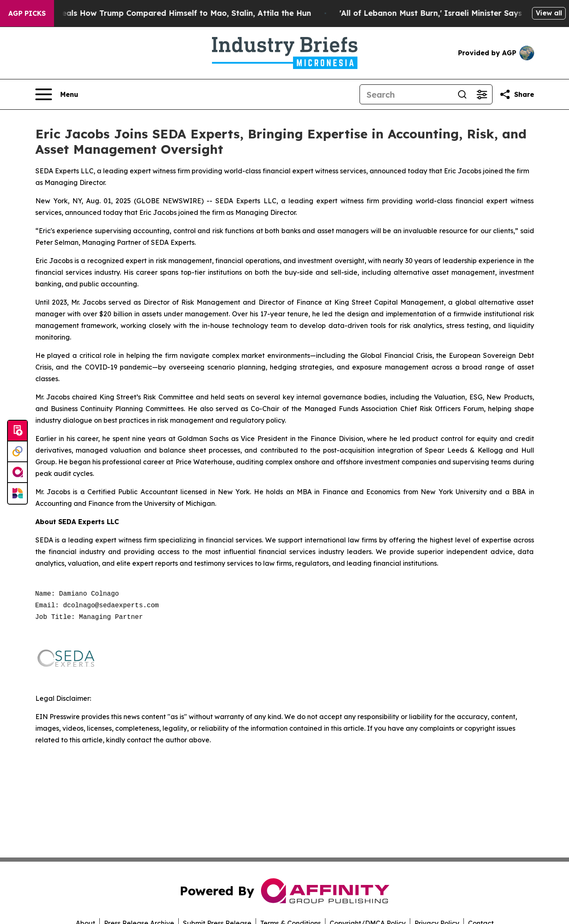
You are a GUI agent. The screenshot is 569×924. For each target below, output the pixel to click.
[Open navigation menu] (57, 94)
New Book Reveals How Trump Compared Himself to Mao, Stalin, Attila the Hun (165, 13)
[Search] (406, 94)
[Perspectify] (17, 452)
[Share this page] (517, 94)
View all (549, 13)
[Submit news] (17, 431)
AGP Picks (27, 13)
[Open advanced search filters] (482, 94)
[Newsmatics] (17, 493)
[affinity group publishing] (17, 473)
